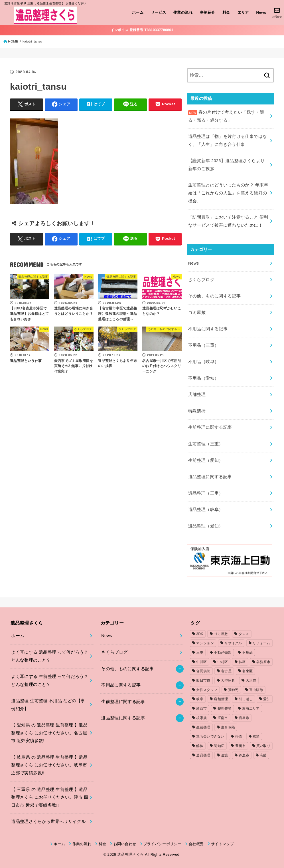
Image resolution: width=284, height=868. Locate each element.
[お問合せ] (277, 13)
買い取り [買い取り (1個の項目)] (263, 746)
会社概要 (196, 844)
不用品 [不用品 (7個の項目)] (247, 652)
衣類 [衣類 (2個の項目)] (256, 736)
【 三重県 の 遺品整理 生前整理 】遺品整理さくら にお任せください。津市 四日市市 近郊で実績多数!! (50, 797)
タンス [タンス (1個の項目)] (244, 634)
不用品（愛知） (204, 378)
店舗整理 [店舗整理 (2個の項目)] (221, 699)
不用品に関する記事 (208, 329)
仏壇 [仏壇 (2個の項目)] (242, 662)
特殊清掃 (197, 411)
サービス (159, 12)
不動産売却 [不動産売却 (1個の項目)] (223, 652)
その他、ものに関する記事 (214, 296)
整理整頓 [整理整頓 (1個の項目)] (225, 708)
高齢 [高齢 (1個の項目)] (263, 755)
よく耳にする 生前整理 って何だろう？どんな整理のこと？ (50, 680)
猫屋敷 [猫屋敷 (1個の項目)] (244, 718)
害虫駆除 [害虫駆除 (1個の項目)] (256, 690)
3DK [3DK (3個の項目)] (200, 634)
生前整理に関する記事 (210, 427)
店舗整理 (197, 394)
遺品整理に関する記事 (210, 477)
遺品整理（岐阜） (206, 509)
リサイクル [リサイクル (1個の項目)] (233, 643)
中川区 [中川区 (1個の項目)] (201, 662)
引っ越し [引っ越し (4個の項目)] (246, 699)
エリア (243, 12)
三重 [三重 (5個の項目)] (200, 652)
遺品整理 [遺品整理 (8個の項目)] (203, 755)
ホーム (138, 12)
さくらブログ (201, 280)
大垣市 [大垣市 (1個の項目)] (251, 680)
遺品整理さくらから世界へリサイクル (48, 821)
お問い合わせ (125, 844)
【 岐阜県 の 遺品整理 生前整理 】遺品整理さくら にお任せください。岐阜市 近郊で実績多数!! (49, 765)
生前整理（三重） (206, 444)
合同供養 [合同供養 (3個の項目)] (203, 671)
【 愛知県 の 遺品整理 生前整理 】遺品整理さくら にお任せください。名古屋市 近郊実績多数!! (49, 733)
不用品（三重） (204, 345)
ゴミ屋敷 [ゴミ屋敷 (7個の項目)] (221, 634)
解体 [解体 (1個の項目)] (200, 746)
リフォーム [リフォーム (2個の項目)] (261, 643)
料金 (226, 12)
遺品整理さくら (130, 854)
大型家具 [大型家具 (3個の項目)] (228, 680)
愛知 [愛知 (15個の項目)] (267, 699)
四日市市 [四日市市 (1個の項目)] (203, 680)
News (261, 12)
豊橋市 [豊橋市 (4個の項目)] (241, 746)
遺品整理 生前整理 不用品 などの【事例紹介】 (48, 705)
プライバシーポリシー (162, 844)
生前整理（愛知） (206, 460)
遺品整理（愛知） (206, 526)
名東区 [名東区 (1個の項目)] (247, 671)
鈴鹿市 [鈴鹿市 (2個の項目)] (244, 755)
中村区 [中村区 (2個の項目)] (223, 662)
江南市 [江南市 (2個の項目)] (223, 718)
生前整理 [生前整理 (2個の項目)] (203, 727)
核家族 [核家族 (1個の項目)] (201, 718)
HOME (13, 41)
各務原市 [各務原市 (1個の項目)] (263, 662)
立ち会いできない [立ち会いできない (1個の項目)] (210, 736)
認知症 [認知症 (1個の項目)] (219, 746)
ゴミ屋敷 (197, 313)
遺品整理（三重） (206, 493)
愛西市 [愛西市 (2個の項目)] (201, 708)
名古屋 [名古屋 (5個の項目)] (226, 671)
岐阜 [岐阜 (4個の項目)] (200, 699)
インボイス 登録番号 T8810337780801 (142, 30)
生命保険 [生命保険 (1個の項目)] (228, 727)
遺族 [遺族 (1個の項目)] (225, 755)
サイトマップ (222, 844)
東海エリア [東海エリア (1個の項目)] (251, 708)
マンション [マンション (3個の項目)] (205, 643)
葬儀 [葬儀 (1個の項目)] (239, 736)
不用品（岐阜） (204, 362)
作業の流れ (183, 12)
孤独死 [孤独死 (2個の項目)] (233, 690)
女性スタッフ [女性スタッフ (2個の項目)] (207, 690)
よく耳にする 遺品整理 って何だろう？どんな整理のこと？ (50, 656)
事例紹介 (208, 12)
